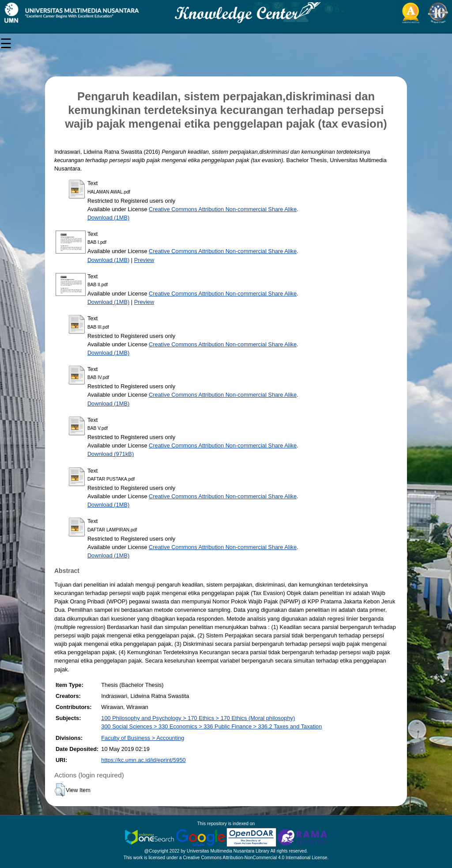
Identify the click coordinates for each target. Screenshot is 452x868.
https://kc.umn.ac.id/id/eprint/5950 (143, 760)
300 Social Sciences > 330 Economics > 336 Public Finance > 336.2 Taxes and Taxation (211, 726)
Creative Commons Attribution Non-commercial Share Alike (223, 209)
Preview (144, 260)
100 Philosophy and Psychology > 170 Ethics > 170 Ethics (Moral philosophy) (198, 718)
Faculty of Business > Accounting (143, 738)
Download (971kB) (111, 454)
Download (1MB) (108, 218)
